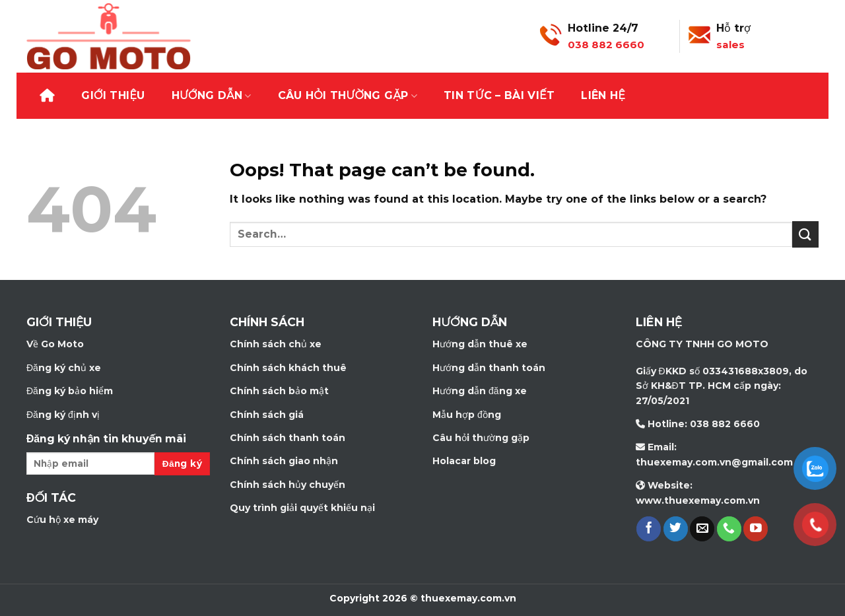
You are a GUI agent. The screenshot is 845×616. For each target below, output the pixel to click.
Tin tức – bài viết (499, 95)
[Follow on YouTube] (756, 529)
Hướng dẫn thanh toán (489, 368)
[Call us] (729, 529)
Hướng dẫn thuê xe (480, 344)
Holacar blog (464, 461)
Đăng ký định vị (63, 415)
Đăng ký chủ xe (64, 368)
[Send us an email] (702, 529)
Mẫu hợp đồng (467, 415)
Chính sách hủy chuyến (287, 485)
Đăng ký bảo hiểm (70, 391)
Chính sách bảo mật (279, 391)
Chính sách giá (267, 415)
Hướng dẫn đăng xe (480, 391)
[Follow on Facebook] (649, 529)
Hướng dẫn (212, 96)
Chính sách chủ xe (276, 344)
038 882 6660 (606, 45)
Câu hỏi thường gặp (348, 96)
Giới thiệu (113, 95)
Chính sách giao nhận (284, 461)
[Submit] (805, 234)
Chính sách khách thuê (288, 368)
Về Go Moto (55, 344)
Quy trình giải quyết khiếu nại (302, 508)
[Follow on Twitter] (676, 529)
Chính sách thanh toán (287, 438)
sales (730, 45)
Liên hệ (603, 95)
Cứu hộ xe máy (62, 520)
